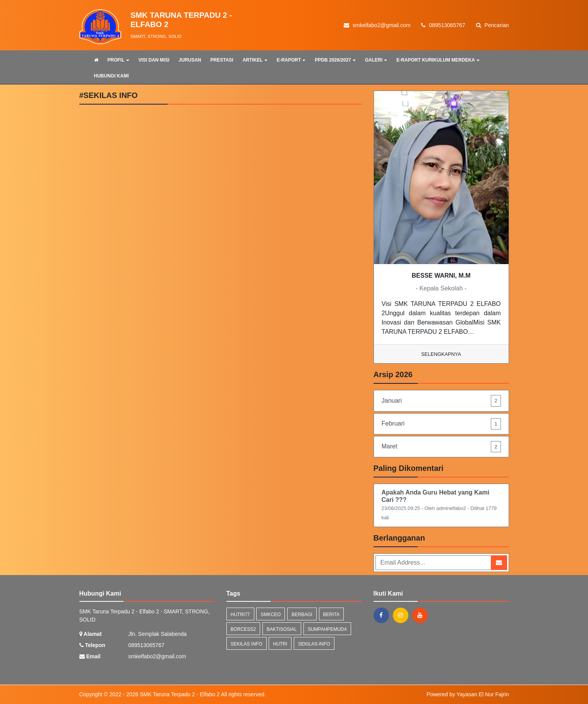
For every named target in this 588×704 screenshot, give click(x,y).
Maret (441, 447)
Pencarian (493, 25)
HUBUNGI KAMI (111, 76)
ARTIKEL (255, 60)
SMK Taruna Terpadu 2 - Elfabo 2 (179, 694)
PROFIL (118, 60)
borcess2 (243, 629)
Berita (331, 615)
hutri (280, 644)
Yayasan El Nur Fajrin (483, 694)
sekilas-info (314, 644)
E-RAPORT (291, 60)
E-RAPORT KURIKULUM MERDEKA (438, 60)
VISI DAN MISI (154, 60)
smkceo (271, 615)
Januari (441, 401)
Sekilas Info (247, 644)
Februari (441, 424)
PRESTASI (222, 60)
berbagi (302, 615)
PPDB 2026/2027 (335, 60)
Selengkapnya (441, 354)
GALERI (376, 60)
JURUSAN (190, 60)
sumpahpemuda (327, 629)
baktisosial (282, 629)
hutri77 (240, 615)
